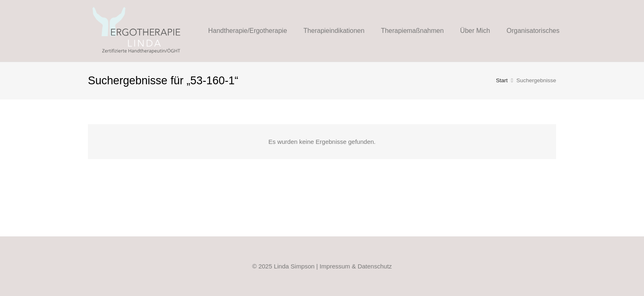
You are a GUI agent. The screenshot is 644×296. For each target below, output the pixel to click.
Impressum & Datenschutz (356, 266)
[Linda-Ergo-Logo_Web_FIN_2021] (137, 31)
